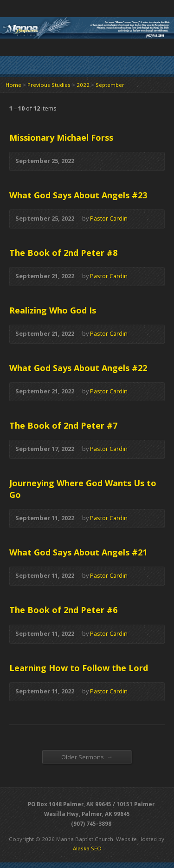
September (110, 85)
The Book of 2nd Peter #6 (63, 610)
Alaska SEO (87, 848)
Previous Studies (49, 85)
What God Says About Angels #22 (78, 368)
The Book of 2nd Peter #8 (63, 253)
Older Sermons (87, 757)
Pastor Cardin (109, 218)
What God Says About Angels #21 (78, 552)
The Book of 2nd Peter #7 (63, 425)
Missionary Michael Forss (61, 137)
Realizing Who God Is (53, 310)
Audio (88, 161)
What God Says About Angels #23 (78, 195)
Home (13, 85)
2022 (83, 85)
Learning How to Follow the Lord (79, 668)
